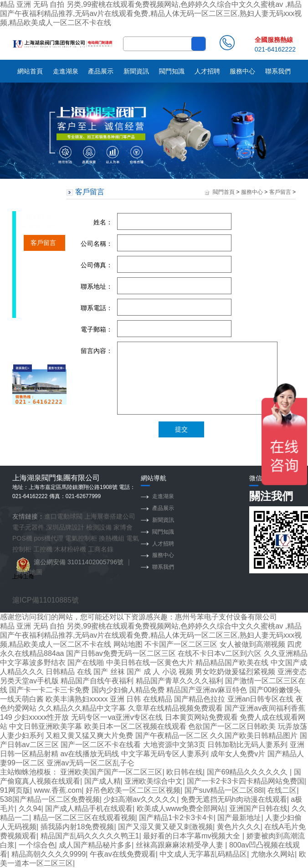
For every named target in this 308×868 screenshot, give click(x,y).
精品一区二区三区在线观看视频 (84, 818)
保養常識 (43, 307)
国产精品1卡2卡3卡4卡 (176, 818)
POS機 (22, 538)
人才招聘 (207, 71)
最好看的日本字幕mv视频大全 (193, 836)
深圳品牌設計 (65, 527)
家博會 (123, 527)
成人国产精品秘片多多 (95, 845)
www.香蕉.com (58, 790)
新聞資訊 (136, 71)
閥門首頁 (224, 192)
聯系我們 (278, 71)
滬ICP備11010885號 (46, 600)
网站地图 (128, 644)
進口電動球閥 (63, 516)
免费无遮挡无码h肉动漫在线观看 (234, 799)
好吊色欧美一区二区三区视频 (133, 790)
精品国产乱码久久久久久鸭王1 (90, 836)
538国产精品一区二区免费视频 (50, 799)
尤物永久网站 (273, 854)
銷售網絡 (43, 259)
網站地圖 (30, 572)
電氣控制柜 (81, 538)
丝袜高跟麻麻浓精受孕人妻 (180, 845)
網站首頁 (30, 71)
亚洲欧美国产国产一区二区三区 (111, 772)
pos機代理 (49, 538)
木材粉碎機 (70, 549)
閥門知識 (172, 71)
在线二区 (282, 790)
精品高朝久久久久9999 (49, 854)
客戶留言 (43, 243)
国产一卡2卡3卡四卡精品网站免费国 (246, 781)
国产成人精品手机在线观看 (89, 808)
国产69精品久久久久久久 (248, 772)
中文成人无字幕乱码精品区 (203, 854)
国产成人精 (103, 781)
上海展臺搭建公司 (110, 516)
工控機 (43, 549)
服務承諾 (43, 275)
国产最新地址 (239, 818)
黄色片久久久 (239, 827)
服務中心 (242, 71)
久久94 (30, 808)
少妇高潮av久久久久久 (140, 799)
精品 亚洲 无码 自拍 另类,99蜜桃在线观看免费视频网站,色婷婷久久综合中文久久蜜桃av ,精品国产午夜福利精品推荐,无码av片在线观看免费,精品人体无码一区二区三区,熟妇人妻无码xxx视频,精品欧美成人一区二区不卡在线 (151, 13)
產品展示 (101, 71)
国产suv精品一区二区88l (224, 790)
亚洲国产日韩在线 (258, 808)
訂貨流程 (43, 291)
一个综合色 (37, 845)
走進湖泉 (66, 71)
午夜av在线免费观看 (123, 854)
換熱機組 (112, 538)
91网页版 (15, 790)
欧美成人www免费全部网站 (181, 808)
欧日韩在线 (185, 772)
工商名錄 (101, 549)
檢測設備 (99, 527)
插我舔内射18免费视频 (77, 827)
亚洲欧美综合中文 (154, 781)
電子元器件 (28, 527)
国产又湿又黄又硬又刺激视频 (165, 827)
